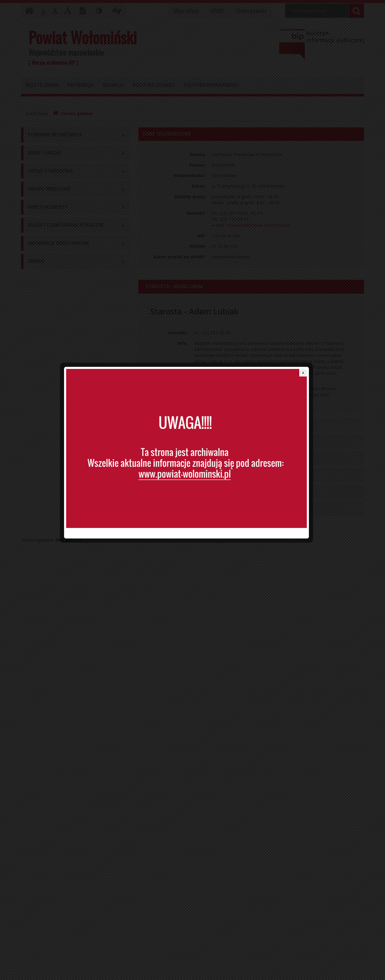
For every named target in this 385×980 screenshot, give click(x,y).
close (309, 398)
